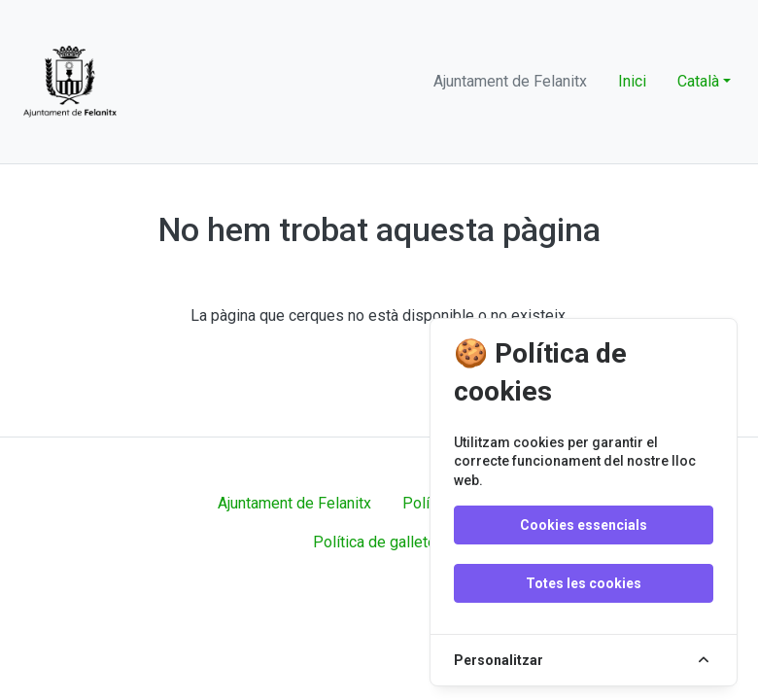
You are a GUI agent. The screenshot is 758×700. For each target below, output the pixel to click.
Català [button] (698, 81)
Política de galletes (379, 542)
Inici (632, 81)
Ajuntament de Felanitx (294, 503)
